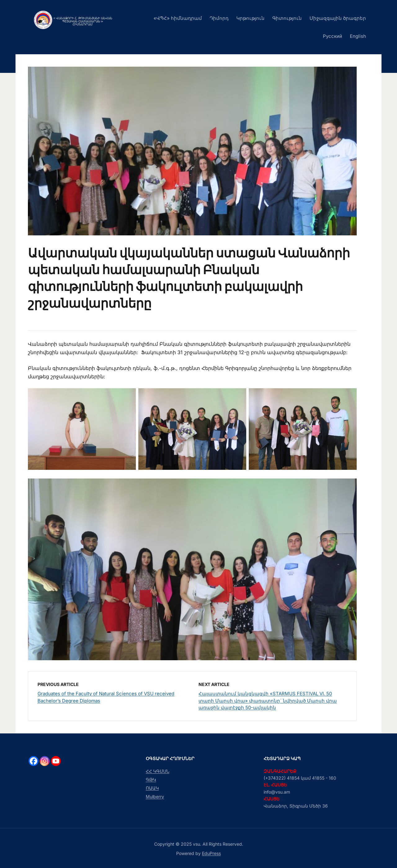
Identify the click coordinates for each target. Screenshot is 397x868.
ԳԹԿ (151, 779)
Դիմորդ (219, 18)
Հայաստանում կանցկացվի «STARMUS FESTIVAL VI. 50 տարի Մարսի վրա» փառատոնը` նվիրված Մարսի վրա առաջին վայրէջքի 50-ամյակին (268, 701)
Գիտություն (287, 18)
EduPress (211, 853)
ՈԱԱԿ (152, 788)
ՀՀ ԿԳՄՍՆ (158, 771)
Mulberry (155, 797)
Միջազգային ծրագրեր (338, 18)
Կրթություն (250, 18)
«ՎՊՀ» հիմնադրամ (178, 18)
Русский (332, 36)
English (358, 36)
